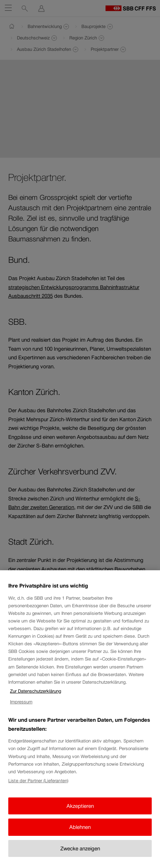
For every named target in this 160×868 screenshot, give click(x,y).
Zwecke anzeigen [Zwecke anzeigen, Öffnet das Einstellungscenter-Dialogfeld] (80, 855)
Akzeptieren (80, 812)
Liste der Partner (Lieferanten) (38, 788)
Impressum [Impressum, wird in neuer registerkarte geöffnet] (21, 709)
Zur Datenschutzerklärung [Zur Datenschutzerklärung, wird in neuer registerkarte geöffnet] (36, 698)
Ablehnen (80, 834)
